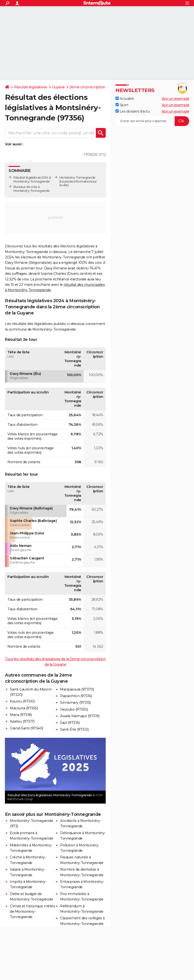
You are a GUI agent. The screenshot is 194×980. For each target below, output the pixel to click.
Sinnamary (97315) (75, 703)
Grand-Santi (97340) (26, 728)
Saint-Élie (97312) (74, 729)
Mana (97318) (21, 715)
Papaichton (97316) (76, 696)
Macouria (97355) (24, 708)
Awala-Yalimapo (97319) (80, 716)
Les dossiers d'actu (133, 111)
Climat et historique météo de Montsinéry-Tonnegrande (32, 912)
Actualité (125, 99)
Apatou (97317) (22, 721)
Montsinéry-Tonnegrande (77, 178)
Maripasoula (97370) (77, 689)
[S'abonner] (152, 121)
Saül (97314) (70, 723)
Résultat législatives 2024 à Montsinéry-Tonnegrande (32, 179)
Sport (122, 105)
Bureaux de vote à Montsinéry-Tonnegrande (32, 189)
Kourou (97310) (22, 701)
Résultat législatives (31, 87)
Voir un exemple (175, 99)
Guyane (58, 87)
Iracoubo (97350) (74, 709)
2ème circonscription (87, 87)
